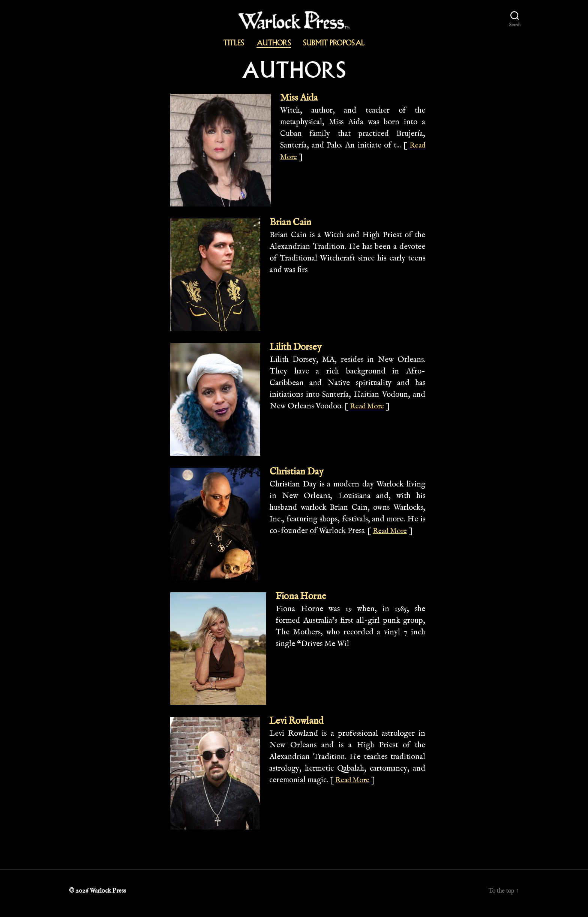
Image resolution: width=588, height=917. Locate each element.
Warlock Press (109, 896)
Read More (369, 409)
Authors (274, 43)
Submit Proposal (334, 43)
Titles (234, 43)
